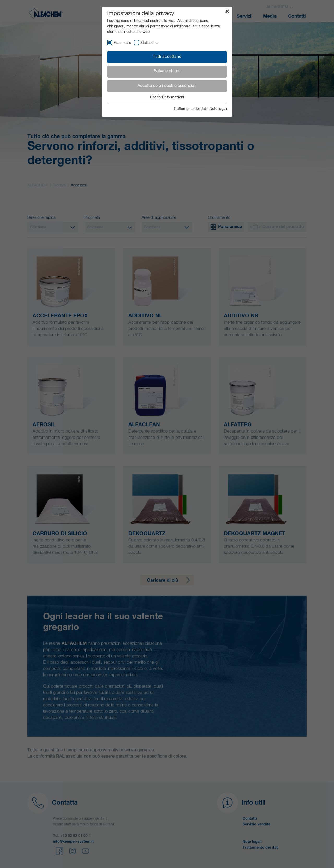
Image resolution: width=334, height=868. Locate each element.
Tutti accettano (167, 57)
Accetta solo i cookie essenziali (167, 86)
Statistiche (149, 43)
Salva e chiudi (167, 71)
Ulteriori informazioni (167, 97)
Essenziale (122, 43)
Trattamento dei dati (190, 109)
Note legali (218, 109)
